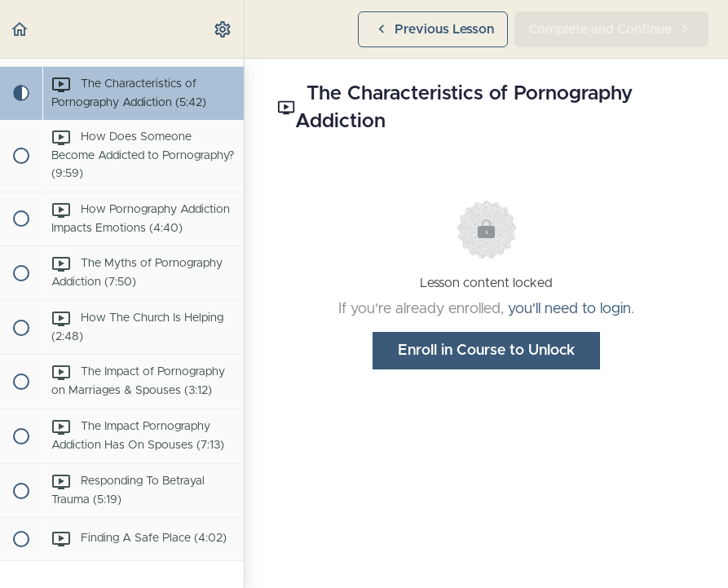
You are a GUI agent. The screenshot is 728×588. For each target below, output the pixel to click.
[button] (20, 29)
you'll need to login (569, 309)
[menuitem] (223, 29)
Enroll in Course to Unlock (486, 351)
